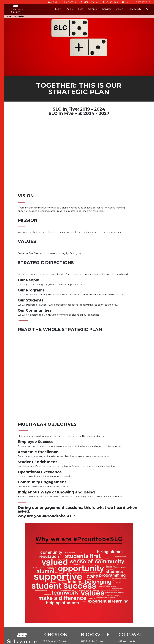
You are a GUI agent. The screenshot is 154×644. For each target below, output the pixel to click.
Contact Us (69, 2)
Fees (81, 9)
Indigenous (110, 2)
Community (135, 9)
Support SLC (143, 2)
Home (9, 16)
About (120, 9)
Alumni (127, 2)
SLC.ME (53, 2)
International (90, 2)
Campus (93, 9)
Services (107, 9)
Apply (70, 9)
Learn (58, 9)
